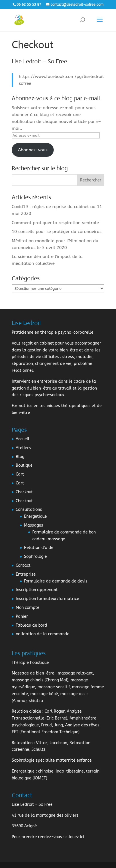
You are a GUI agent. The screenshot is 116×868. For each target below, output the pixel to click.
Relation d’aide (39, 548)
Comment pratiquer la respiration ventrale (55, 223)
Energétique (35, 516)
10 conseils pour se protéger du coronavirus (57, 232)
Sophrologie (35, 557)
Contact (23, 565)
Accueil (23, 439)
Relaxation (22, 743)
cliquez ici (75, 837)
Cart (20, 474)
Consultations (29, 510)
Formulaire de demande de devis (56, 581)
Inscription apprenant (37, 590)
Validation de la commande (43, 634)
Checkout (24, 492)
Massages (34, 525)
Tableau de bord (31, 625)
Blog (20, 457)
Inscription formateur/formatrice (47, 599)
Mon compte (28, 608)
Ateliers (23, 448)
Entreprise (26, 574)
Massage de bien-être (33, 673)
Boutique (24, 465)
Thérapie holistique (30, 663)
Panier (22, 616)
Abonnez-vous (33, 150)
